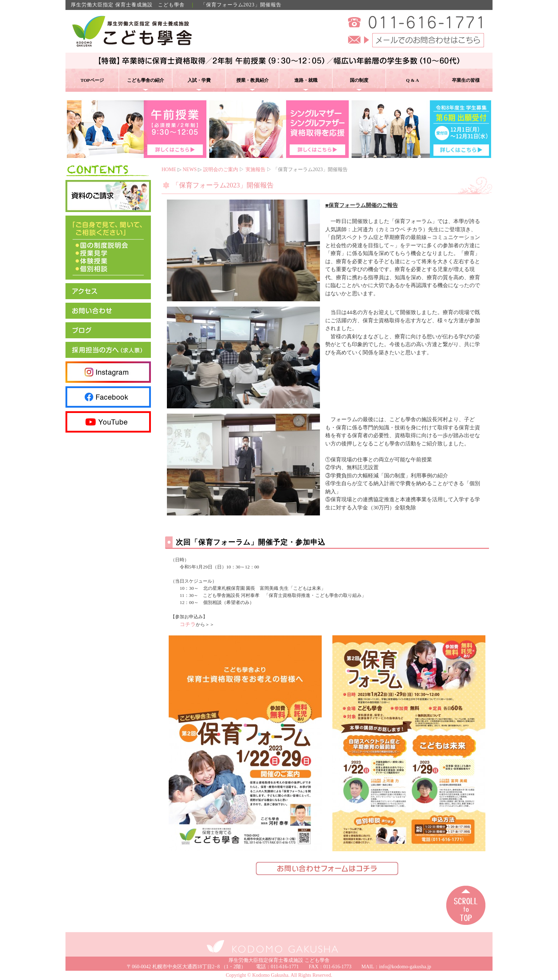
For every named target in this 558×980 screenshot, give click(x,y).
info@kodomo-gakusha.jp (405, 967)
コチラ (188, 624)
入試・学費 (199, 80)
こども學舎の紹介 (146, 80)
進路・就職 (306, 80)
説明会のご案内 (221, 169)
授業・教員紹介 (252, 80)
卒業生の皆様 (466, 80)
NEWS (190, 169)
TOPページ (92, 80)
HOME (169, 169)
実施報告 (256, 169)
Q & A (412, 80)
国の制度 (359, 80)
